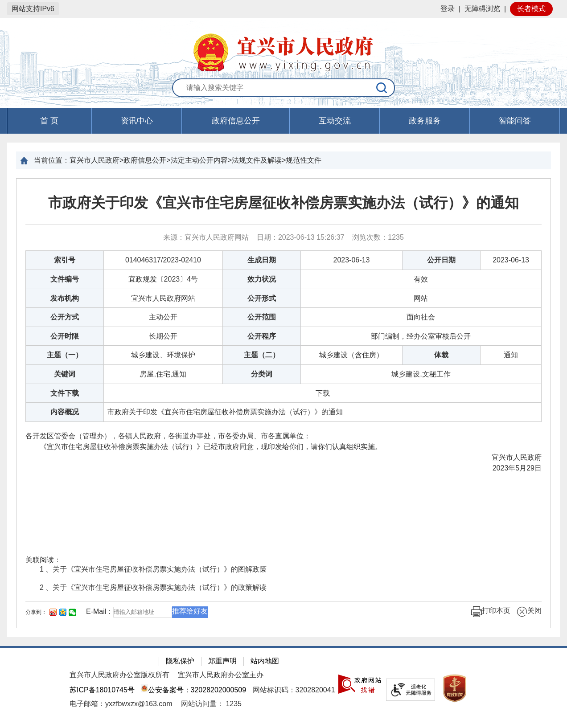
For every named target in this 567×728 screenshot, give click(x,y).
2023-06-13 (352, 260)
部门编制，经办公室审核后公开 (421, 336)
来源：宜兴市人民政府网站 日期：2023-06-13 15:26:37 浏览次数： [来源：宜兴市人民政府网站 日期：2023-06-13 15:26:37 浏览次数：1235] (283, 237)
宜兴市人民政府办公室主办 (221, 675)
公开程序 (262, 336)
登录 (448, 9)
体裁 (441, 355)
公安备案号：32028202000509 (193, 690)
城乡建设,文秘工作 (421, 374)
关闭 (529, 612)
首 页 (49, 121)
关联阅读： (43, 560)
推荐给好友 (190, 611)
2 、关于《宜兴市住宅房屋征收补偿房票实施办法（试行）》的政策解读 (153, 587)
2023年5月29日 (517, 468)
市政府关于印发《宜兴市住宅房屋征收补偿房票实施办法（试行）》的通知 (283, 203)
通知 (511, 355)
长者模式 (531, 9)
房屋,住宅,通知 (163, 374)
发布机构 (65, 298)
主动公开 (163, 317)
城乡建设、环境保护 (163, 355)
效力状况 (262, 279)
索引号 (65, 260)
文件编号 (65, 279)
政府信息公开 (236, 121)
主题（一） (65, 355)
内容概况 (65, 412)
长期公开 (163, 336)
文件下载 (65, 393)
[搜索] (382, 88)
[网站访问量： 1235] (211, 704)
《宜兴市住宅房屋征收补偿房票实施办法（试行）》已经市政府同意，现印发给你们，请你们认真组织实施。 (204, 447)
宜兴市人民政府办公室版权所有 (119, 675)
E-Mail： (100, 611)
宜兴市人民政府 (509, 457)
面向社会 (421, 317)
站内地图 (265, 661)
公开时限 (65, 336)
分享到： (36, 612)
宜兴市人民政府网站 (163, 298)
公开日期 (441, 260)
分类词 (262, 374)
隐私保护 (180, 661)
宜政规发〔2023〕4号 (163, 279)
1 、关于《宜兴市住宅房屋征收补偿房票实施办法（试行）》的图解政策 (153, 569)
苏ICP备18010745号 (102, 690)
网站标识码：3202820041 (294, 690)
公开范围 (262, 317)
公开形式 (262, 298)
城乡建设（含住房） (351, 355)
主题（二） (262, 355)
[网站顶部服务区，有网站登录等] (283, 9)
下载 (323, 393)
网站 (421, 298)
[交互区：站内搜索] (283, 88)
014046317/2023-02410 (163, 260)
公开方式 (65, 317)
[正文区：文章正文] (283, 403)
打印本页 (491, 612)
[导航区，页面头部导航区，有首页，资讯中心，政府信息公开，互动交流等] (283, 121)
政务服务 (425, 121)
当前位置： (52, 160)
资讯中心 (137, 121)
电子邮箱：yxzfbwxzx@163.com (121, 704)
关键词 (65, 374)
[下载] (323, 393)
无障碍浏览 (482, 9)
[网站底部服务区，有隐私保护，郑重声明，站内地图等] (283, 687)
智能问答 (515, 121)
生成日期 (262, 260)
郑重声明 (222, 661)
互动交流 (335, 121)
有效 (421, 279)
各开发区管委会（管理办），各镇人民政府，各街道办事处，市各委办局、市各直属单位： (168, 436)
